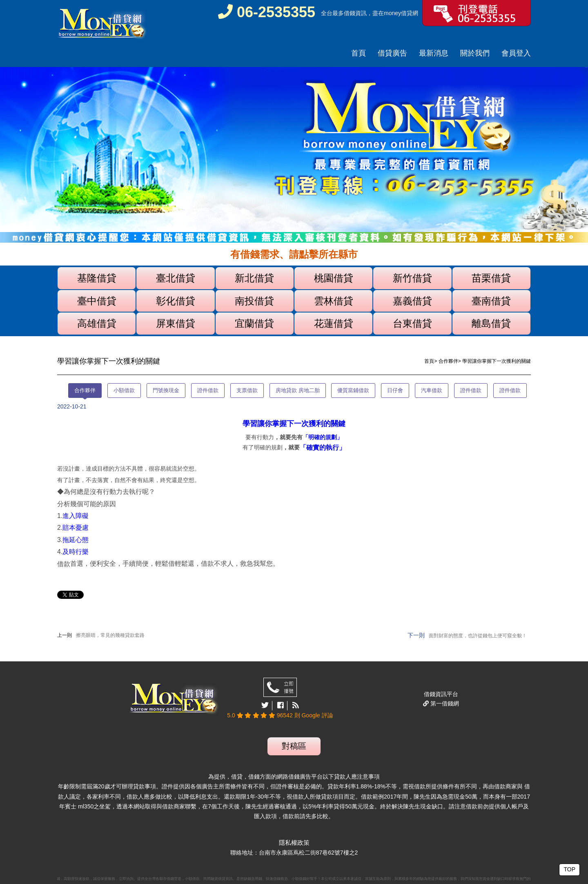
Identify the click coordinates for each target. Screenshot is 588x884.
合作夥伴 (448, 361)
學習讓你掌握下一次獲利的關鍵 (294, 424)
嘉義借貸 (412, 301)
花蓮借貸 (334, 323)
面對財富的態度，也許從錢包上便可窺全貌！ (478, 636)
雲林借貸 (334, 301)
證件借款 (208, 390)
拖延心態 (76, 540)
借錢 (350, 13)
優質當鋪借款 (353, 390)
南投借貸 (254, 301)
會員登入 (516, 53)
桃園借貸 (334, 278)
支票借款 (247, 390)
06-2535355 (267, 12)
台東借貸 (412, 323)
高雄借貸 (97, 323)
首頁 (359, 53)
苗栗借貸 (491, 278)
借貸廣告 (392, 53)
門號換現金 (166, 390)
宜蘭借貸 (254, 323)
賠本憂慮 (76, 528)
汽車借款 (432, 390)
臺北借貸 (176, 278)
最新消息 (434, 53)
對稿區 (294, 746)
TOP (569, 869)
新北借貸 (254, 278)
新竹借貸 (412, 278)
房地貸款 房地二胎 (298, 390)
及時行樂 (76, 552)
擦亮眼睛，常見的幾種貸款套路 (110, 635)
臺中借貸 (97, 301)
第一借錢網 (444, 703)
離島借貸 (491, 323)
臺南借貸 (491, 301)
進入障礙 (76, 516)
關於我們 (475, 53)
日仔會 (395, 390)
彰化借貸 (176, 301)
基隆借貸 (97, 278)
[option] (294, 155)
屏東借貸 (176, 323)
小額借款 (124, 390)
